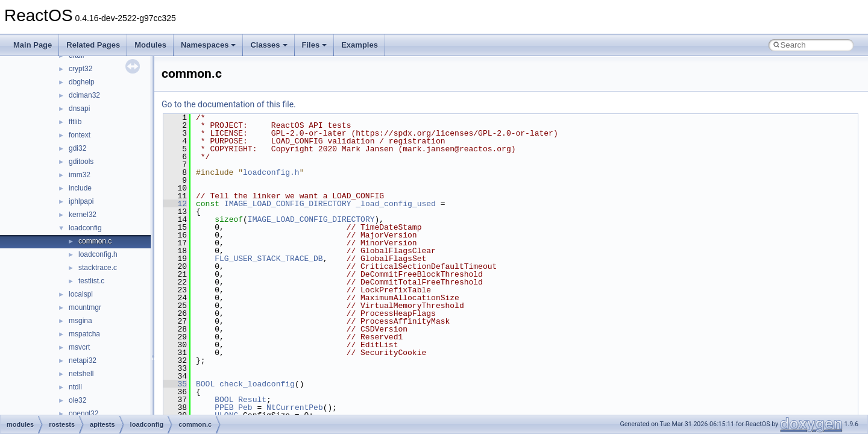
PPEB (224, 407)
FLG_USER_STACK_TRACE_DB (269, 259)
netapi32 (83, 360)
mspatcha (84, 334)
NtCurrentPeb (295, 407)
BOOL (205, 384)
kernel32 (83, 215)
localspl (81, 294)
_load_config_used (396, 204)
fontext (80, 135)
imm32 (80, 175)
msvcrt (79, 347)
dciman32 (84, 95)
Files (315, 45)
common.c (95, 241)
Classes (269, 45)
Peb (245, 407)
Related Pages (93, 45)
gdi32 (77, 148)
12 (175, 204)
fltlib (75, 122)
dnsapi (79, 108)
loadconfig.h (98, 254)
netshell (81, 374)
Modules (150, 45)
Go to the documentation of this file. (229, 104)
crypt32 (80, 69)
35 (175, 384)
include (80, 188)
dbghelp (82, 82)
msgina (80, 321)
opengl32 (83, 414)
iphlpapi (81, 201)
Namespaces (209, 45)
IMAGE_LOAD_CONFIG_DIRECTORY (288, 204)
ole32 (77, 400)
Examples (360, 45)
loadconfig (85, 228)
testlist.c (91, 281)
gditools (81, 162)
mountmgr (85, 307)
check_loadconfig (257, 384)
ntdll (75, 387)
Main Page (33, 45)
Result (252, 400)
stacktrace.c (98, 268)
